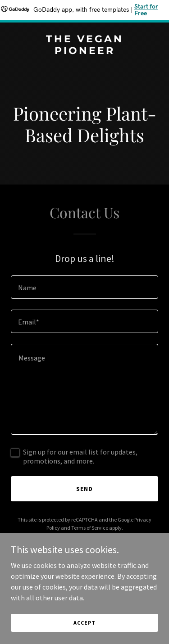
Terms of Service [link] (90, 528)
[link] (84, 51)
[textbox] (84, 287)
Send (84, 489)
